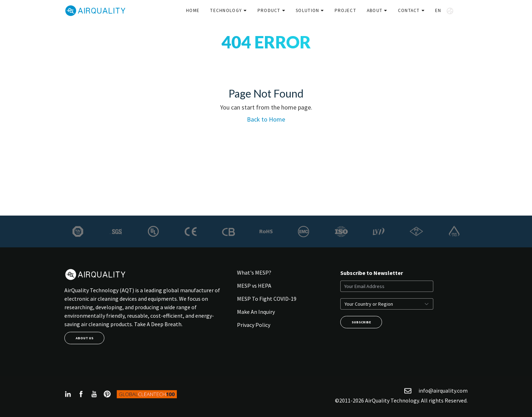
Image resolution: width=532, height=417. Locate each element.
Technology (226, 10)
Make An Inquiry (256, 312)
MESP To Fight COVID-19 (267, 299)
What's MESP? (254, 272)
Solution (307, 10)
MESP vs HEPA (254, 286)
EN (444, 11)
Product (269, 10)
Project (345, 10)
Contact (409, 10)
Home (193, 10)
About (375, 10)
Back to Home (266, 119)
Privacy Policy (254, 325)
